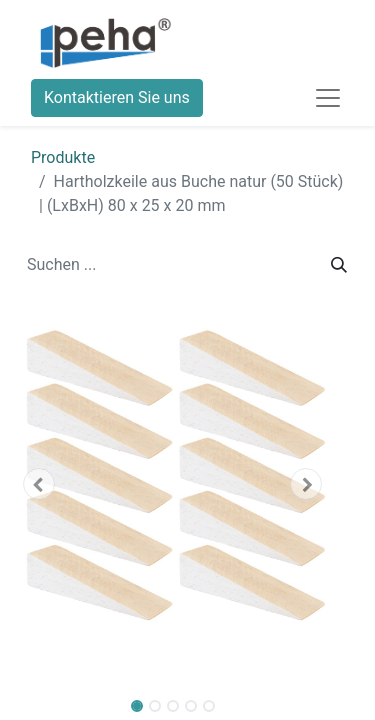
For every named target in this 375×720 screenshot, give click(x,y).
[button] (38, 484)
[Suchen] (339, 265)
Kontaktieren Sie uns (117, 97)
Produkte (63, 157)
